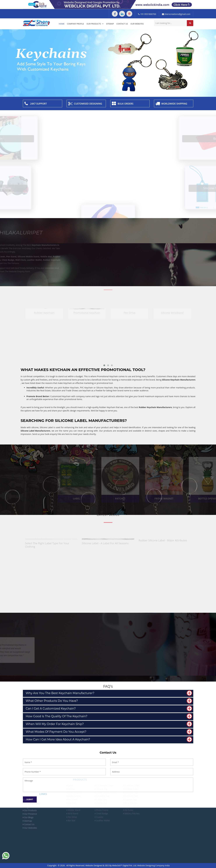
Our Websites (137, 24)
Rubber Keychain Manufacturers (155, 407)
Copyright (52, 865)
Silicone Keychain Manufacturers (179, 380)
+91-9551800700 (147, 14)
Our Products (95, 24)
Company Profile (76, 24)
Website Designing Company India (154, 865)
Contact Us (122, 24)
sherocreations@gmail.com (176, 14)
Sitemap (110, 24)
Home (62, 24)
